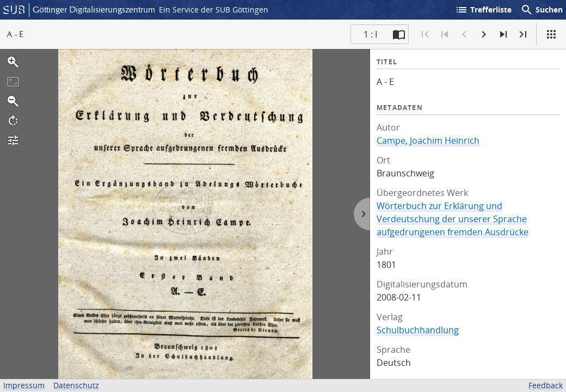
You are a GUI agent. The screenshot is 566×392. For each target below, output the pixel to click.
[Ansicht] (551, 34)
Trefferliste (483, 10)
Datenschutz (76, 385)
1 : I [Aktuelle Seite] (370, 34)
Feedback (546, 385)
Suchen (542, 10)
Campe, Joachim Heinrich (428, 140)
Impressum (24, 385)
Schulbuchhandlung (418, 330)
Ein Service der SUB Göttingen (214, 10)
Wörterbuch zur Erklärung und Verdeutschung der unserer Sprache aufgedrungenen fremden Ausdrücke (453, 219)
